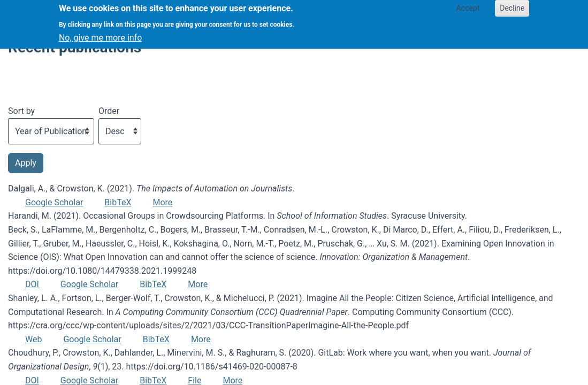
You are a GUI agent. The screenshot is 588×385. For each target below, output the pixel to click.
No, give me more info (100, 35)
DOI (32, 284)
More (162, 202)
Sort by (21, 111)
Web (33, 339)
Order (109, 111)
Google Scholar (54, 202)
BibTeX (118, 202)
